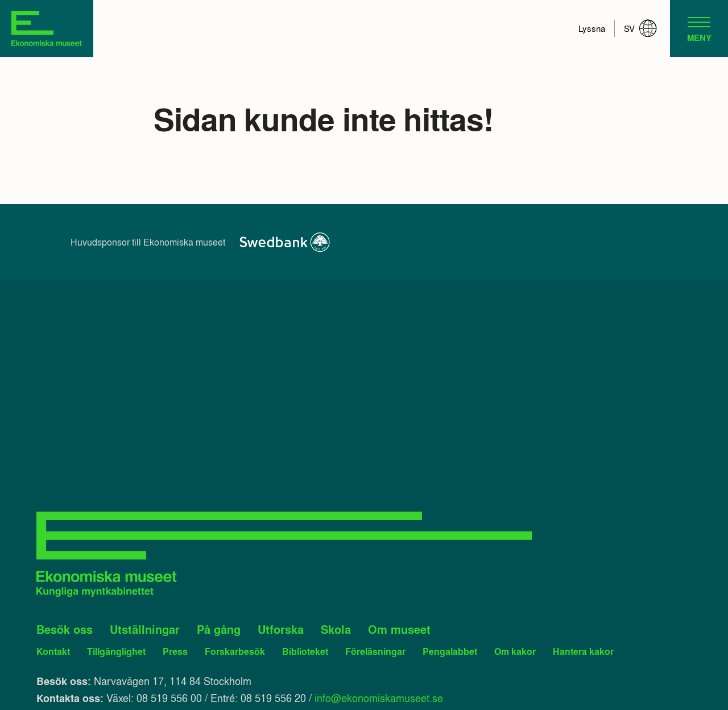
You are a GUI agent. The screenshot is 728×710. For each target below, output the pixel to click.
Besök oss (65, 629)
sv (640, 28)
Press (175, 651)
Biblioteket (305, 651)
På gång (219, 629)
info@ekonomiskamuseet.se (379, 697)
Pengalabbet (450, 651)
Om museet (399, 629)
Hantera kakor (583, 651)
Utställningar (145, 629)
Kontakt (53, 651)
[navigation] (699, 28)
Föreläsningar (375, 651)
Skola (336, 629)
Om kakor (515, 651)
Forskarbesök (235, 651)
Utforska (281, 629)
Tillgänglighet (116, 651)
